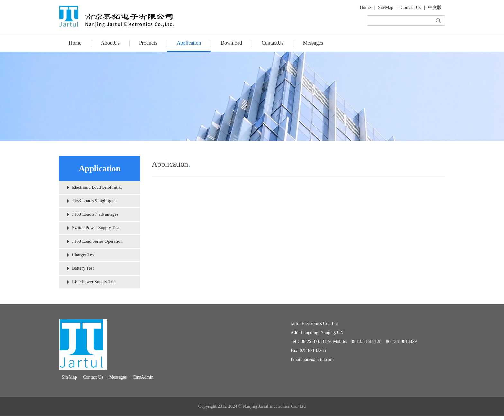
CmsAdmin (143, 377)
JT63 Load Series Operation (97, 241)
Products (148, 43)
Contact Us (411, 8)
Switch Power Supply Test (96, 228)
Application (189, 43)
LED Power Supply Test (94, 282)
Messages (313, 43)
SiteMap (386, 8)
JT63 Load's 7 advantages (95, 214)
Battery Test (83, 268)
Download (231, 43)
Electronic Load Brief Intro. (97, 187)
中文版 (435, 8)
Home (365, 8)
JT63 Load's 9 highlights (94, 201)
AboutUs (110, 43)
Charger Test (83, 255)
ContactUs (273, 43)
